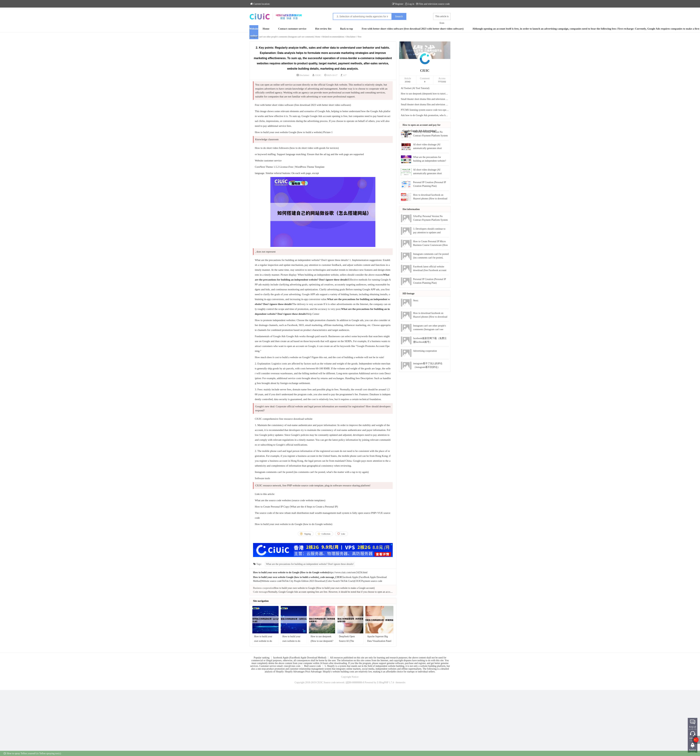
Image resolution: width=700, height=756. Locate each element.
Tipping (307, 534)
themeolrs (400, 682)
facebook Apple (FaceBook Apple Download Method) (300, 658)
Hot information (411, 209)
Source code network (334, 682)
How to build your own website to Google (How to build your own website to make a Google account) (324, 588)
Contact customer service (292, 29)
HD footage (409, 294)
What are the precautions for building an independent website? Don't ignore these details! (310, 564)
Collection (326, 534)
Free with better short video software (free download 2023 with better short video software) (413, 29)
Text (360, 37)
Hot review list (323, 29)
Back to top (347, 29)
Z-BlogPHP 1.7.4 (385, 682)
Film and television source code (433, 4)
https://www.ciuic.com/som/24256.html (348, 572)
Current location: (260, 4)
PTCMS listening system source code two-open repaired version (425, 110)
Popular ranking (262, 658)
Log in (410, 4)
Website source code (272, 581)
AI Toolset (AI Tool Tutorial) (415, 88)
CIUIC (318, 75)
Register (398, 4)
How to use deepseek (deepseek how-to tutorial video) (425, 94)
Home (266, 29)
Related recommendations (333, 37)
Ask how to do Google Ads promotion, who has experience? (425, 115)
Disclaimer (351, 37)
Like (343, 534)
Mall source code (312, 666)
